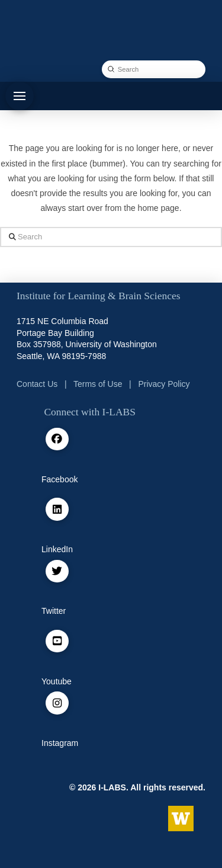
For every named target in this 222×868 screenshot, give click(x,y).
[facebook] (57, 439)
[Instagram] (57, 703)
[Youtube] (57, 641)
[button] (20, 96)
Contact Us (37, 384)
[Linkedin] (57, 509)
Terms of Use (98, 384)
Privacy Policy (164, 384)
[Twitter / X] (57, 571)
